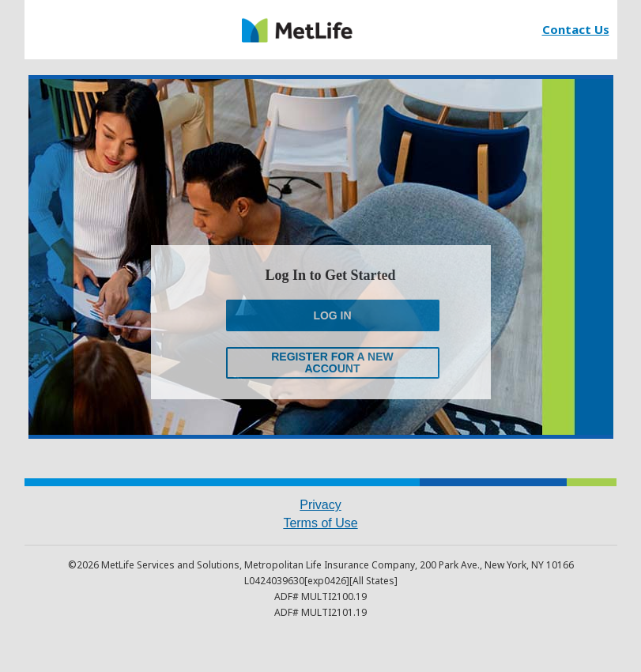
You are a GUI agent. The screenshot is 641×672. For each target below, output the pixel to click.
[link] (297, 30)
